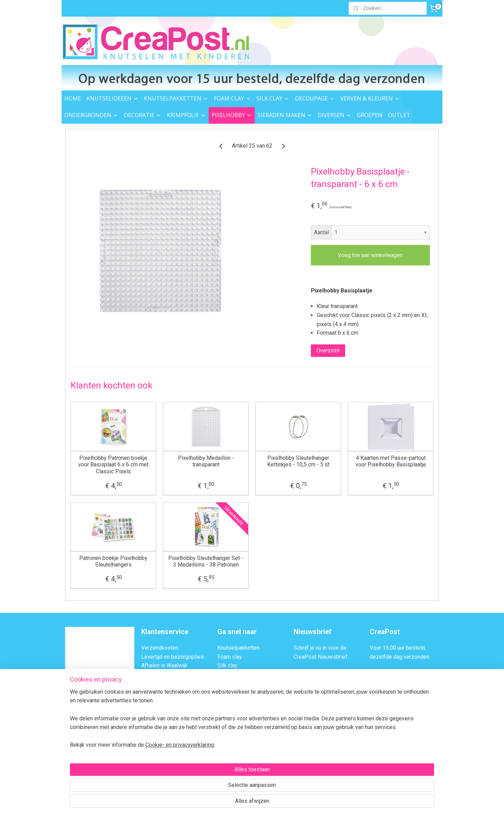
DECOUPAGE (315, 98)
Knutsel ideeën (236, 754)
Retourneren (156, 683)
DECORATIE (143, 115)
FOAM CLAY (232, 98)
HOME (73, 98)
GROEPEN (370, 115)
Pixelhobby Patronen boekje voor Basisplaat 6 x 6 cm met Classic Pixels (113, 464)
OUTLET (399, 115)
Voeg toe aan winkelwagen (370, 255)
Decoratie (229, 701)
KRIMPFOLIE (186, 115)
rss (236, 803)
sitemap (223, 803)
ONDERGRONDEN (91, 115)
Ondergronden (235, 692)
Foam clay (230, 657)
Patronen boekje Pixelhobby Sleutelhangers (113, 561)
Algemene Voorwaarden (170, 719)
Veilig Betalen (158, 674)
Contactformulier (407, 710)
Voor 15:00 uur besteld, (398, 648)
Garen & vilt (231, 728)
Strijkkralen (231, 736)
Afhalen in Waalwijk (164, 665)
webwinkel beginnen (261, 803)
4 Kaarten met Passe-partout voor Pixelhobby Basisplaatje (391, 461)
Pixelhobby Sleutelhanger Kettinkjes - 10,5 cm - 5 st (298, 461)
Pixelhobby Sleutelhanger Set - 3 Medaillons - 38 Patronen (206, 561)
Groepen (228, 772)
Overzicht (328, 350)
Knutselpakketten (238, 648)
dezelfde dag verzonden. (400, 657)
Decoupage (231, 674)
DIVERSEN (335, 115)
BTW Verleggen (160, 701)
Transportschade (161, 692)
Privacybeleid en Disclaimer (175, 728)
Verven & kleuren (238, 683)
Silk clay (227, 665)
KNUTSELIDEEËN (112, 98)
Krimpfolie (230, 710)
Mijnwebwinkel (320, 803)
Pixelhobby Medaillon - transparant (206, 461)
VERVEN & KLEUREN (370, 98)
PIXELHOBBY (232, 115)
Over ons (152, 710)
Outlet (225, 763)
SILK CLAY (273, 98)
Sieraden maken (237, 745)
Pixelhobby (231, 719)
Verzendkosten (160, 648)
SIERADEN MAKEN (285, 115)
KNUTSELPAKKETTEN (176, 98)
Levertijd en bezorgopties (173, 657)
